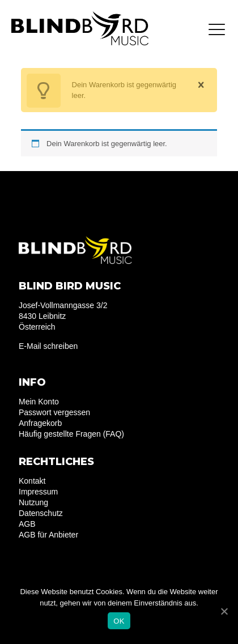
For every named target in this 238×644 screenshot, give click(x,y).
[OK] (224, 611)
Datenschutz (41, 513)
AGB (27, 524)
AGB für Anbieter (48, 535)
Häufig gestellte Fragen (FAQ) (71, 434)
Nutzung (33, 502)
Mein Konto (39, 402)
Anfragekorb (40, 423)
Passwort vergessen (54, 412)
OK (119, 621)
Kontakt (32, 481)
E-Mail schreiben (48, 346)
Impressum (38, 492)
